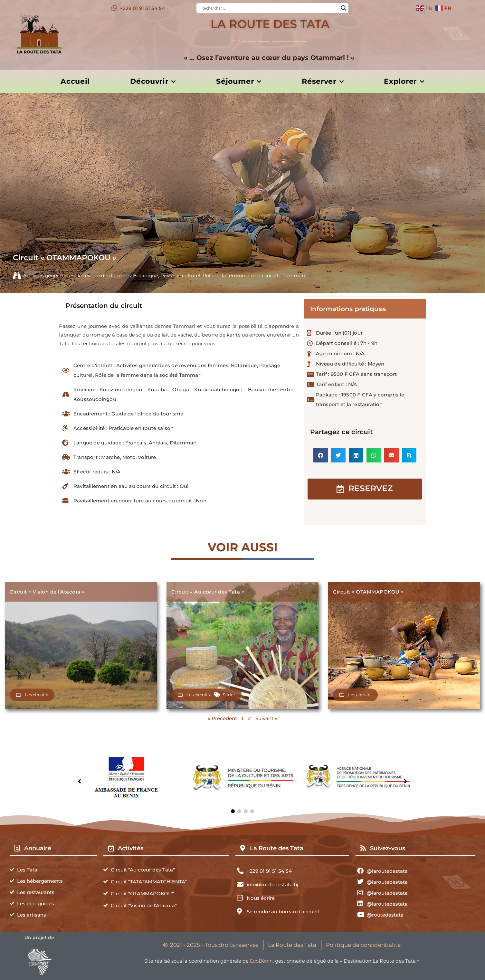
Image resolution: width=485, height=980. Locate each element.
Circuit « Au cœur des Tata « (209, 592)
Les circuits (36, 695)
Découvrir (153, 82)
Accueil (75, 81)
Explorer (404, 82)
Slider (229, 695)
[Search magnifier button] (344, 8)
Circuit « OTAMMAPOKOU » (368, 592)
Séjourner (239, 82)
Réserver (323, 82)
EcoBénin (261, 961)
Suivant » (266, 718)
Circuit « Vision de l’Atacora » (47, 592)
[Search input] (270, 8)
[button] (321, 455)
